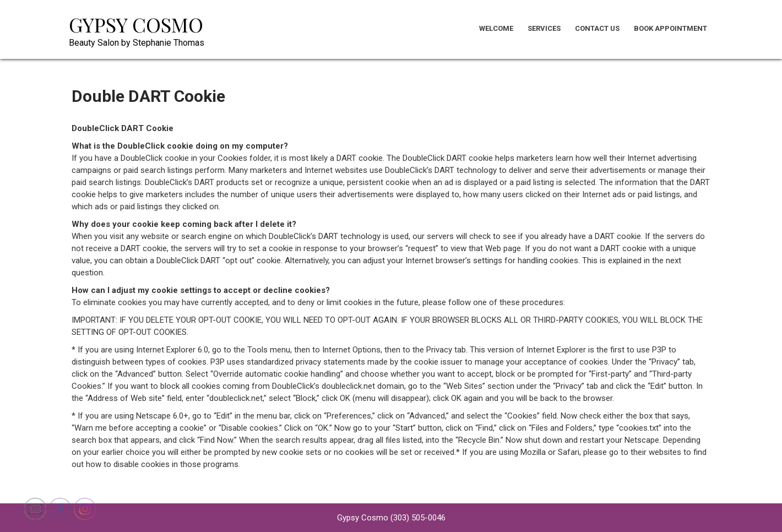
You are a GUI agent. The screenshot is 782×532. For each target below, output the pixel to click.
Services (544, 28)
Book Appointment (670, 28)
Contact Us (597, 28)
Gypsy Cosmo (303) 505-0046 (391, 518)
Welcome (496, 28)
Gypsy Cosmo (136, 24)
